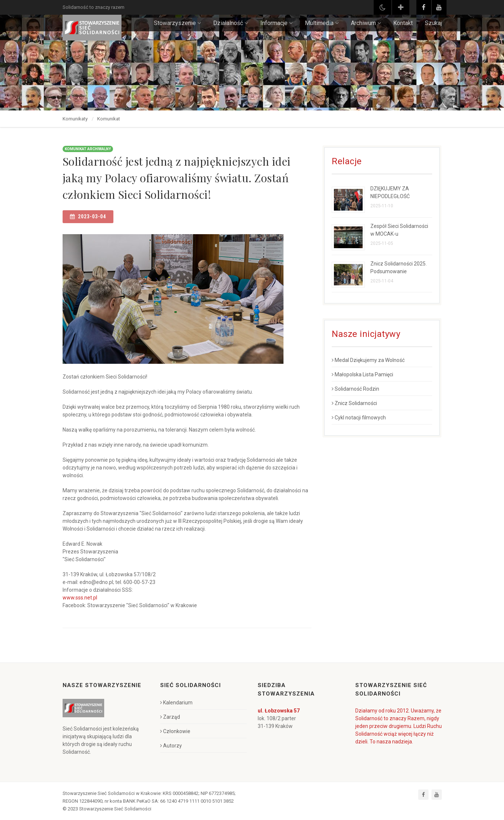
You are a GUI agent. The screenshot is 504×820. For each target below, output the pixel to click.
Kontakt (403, 23)
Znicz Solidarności (354, 403)
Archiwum (366, 23)
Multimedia (322, 23)
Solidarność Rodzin (355, 389)
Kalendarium (176, 703)
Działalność (231, 23)
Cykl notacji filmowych (359, 418)
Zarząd (170, 717)
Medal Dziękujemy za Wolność (368, 360)
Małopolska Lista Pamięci (362, 374)
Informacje (276, 23)
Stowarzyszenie (177, 23)
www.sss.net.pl (80, 598)
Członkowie (175, 731)
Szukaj (433, 23)
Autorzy (171, 746)
